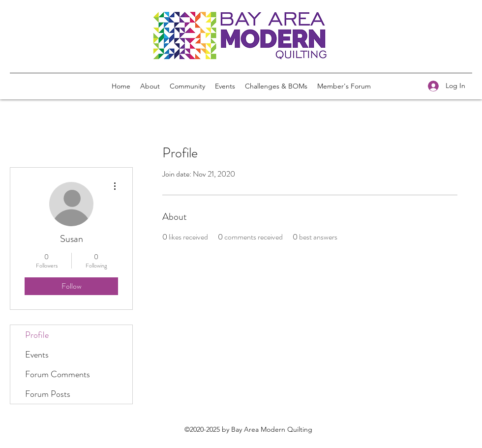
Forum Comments (58, 374)
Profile (37, 335)
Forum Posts (48, 394)
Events (37, 355)
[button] (276, 86)
